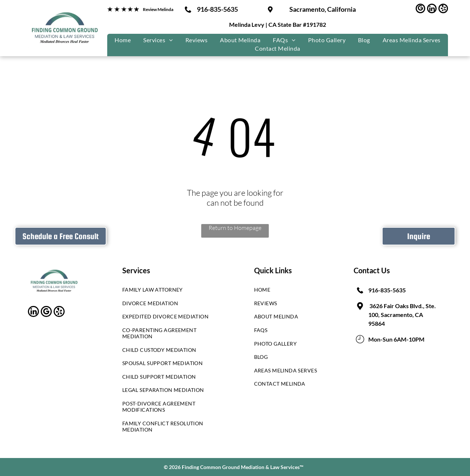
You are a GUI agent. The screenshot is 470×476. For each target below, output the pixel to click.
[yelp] (443, 9)
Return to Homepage (235, 228)
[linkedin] (432, 9)
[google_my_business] (420, 9)
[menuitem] (123, 40)
